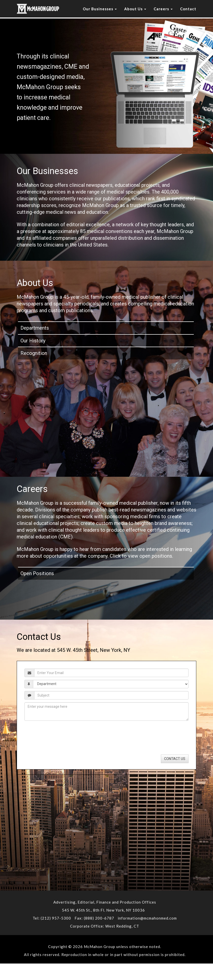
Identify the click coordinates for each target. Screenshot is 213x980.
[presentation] (54, 729)
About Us (135, 9)
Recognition (34, 353)
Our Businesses (100, 9)
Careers (163, 9)
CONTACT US (175, 759)
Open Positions (37, 573)
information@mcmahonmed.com (147, 918)
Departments (35, 328)
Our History (33, 341)
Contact (188, 9)
